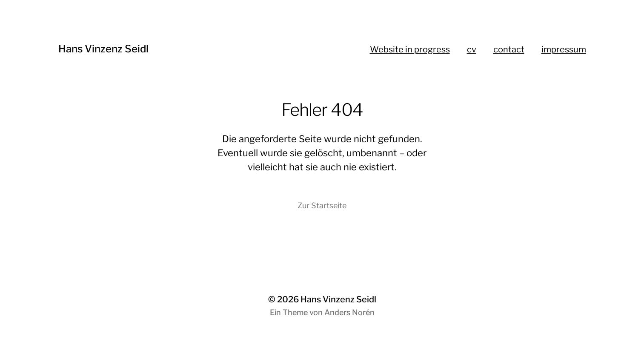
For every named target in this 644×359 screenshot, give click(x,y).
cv (472, 49)
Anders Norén (349, 312)
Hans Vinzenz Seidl (103, 49)
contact (509, 49)
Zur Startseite (322, 205)
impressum (564, 49)
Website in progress (410, 49)
